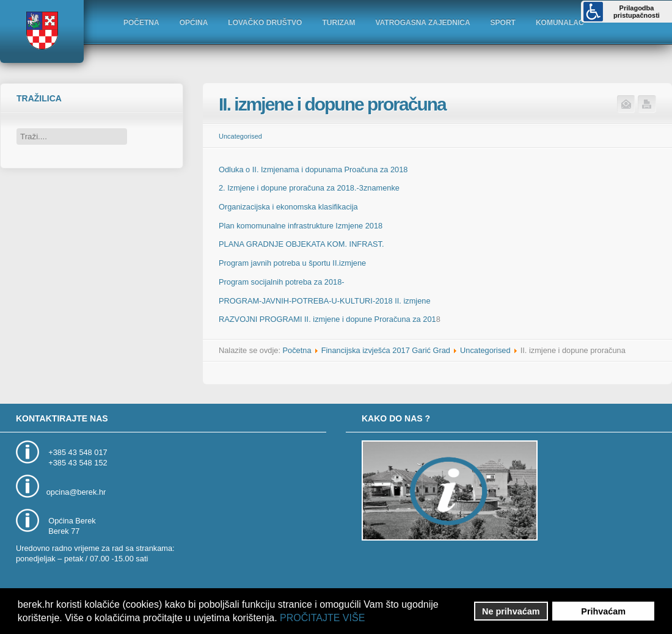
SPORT (503, 23)
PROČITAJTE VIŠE (322, 618)
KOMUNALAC (560, 23)
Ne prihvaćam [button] (511, 611)
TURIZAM (338, 23)
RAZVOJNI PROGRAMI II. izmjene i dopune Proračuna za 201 (327, 319)
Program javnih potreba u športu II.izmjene (292, 263)
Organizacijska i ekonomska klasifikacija (288, 207)
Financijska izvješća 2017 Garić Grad (386, 350)
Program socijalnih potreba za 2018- (282, 282)
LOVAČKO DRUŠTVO (265, 23)
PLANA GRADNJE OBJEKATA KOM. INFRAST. (301, 244)
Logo (42, 31)
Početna (297, 350)
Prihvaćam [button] (603, 611)
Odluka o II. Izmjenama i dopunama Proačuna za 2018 (313, 169)
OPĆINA (194, 23)
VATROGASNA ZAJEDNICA (422, 23)
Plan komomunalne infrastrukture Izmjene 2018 (301, 226)
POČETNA (141, 23)
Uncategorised (240, 136)
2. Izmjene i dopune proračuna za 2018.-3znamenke (309, 188)
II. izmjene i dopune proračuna (332, 104)
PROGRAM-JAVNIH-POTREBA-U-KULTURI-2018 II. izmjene (325, 301)
